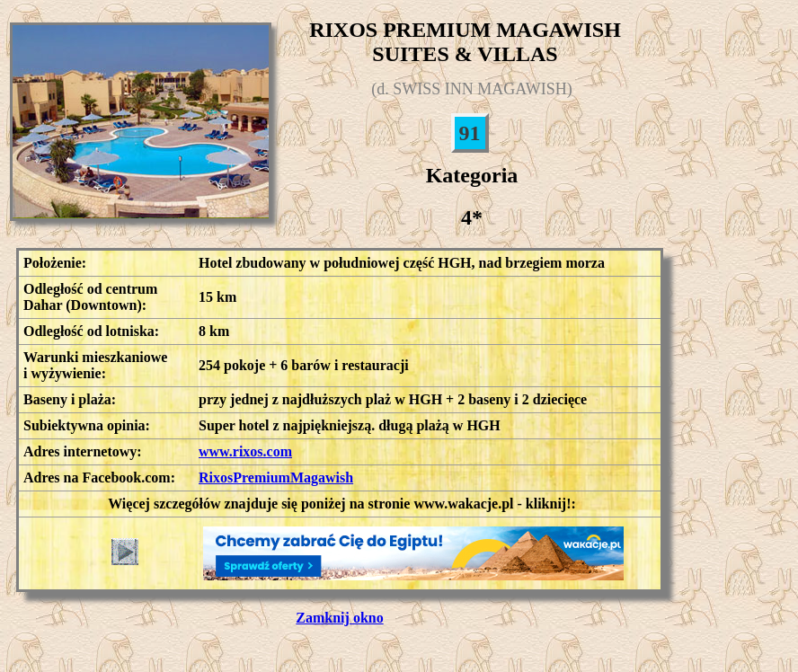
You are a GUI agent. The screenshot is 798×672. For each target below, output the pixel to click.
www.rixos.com (245, 451)
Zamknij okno (339, 618)
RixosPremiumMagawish (276, 477)
